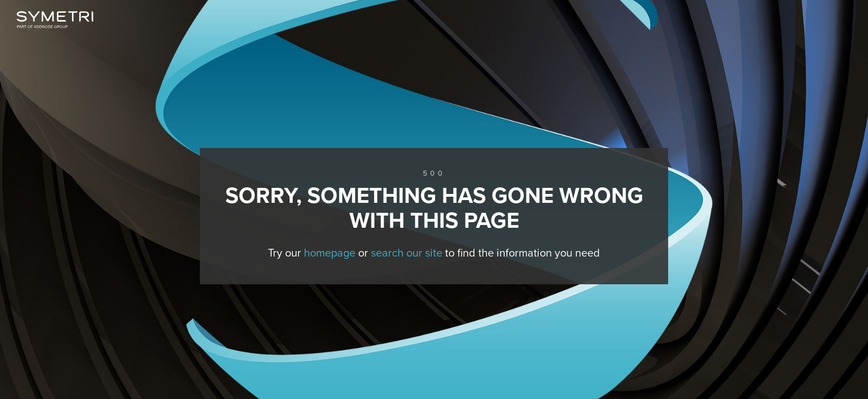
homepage (330, 253)
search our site (407, 253)
